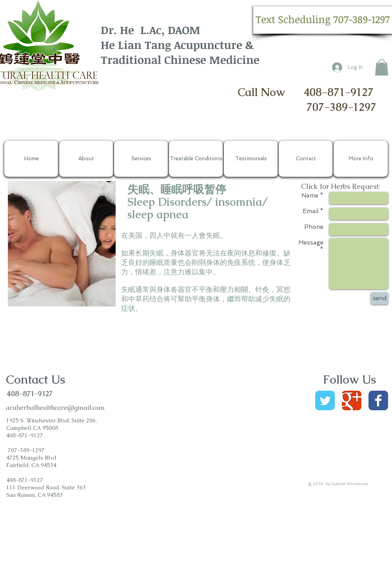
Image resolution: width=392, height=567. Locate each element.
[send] (379, 298)
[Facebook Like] (337, 450)
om (100, 408)
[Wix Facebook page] (378, 400)
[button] (323, 20)
